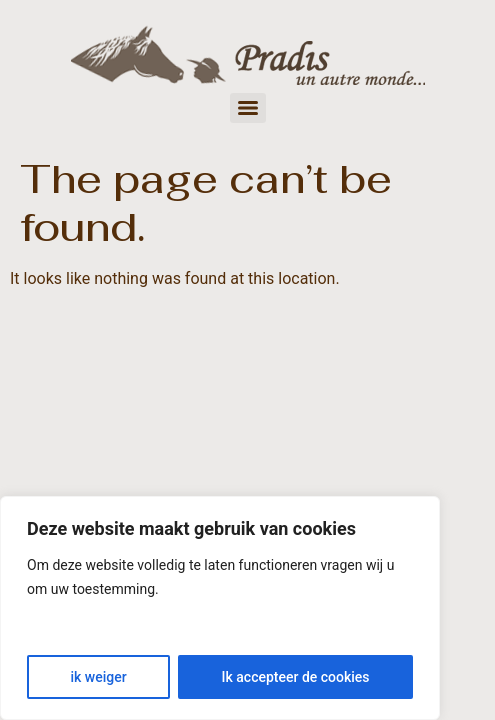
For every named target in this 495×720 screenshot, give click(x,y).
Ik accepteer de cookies (296, 677)
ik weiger (98, 677)
